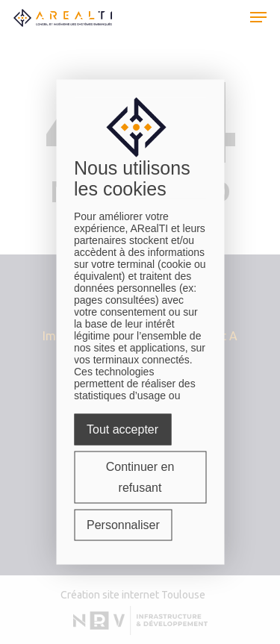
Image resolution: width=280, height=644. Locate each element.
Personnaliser (123, 525)
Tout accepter (122, 429)
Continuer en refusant (140, 477)
